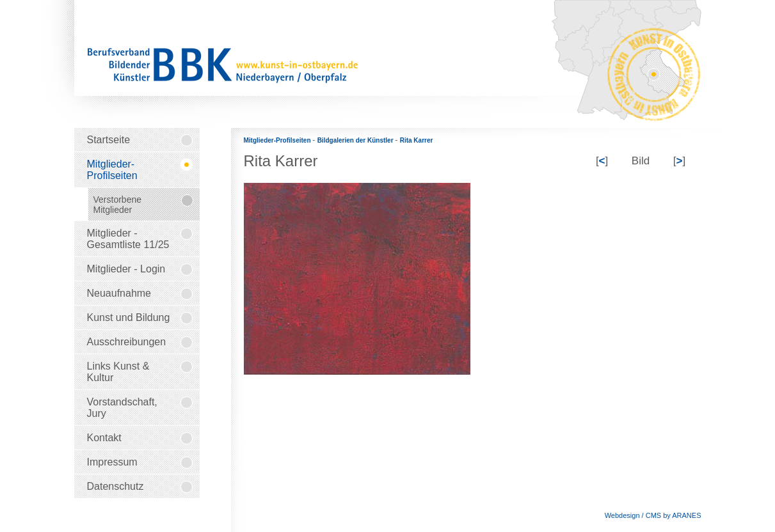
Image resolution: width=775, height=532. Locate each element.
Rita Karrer (417, 140)
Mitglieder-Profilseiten (278, 140)
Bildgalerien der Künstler (356, 140)
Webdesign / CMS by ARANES (653, 515)
